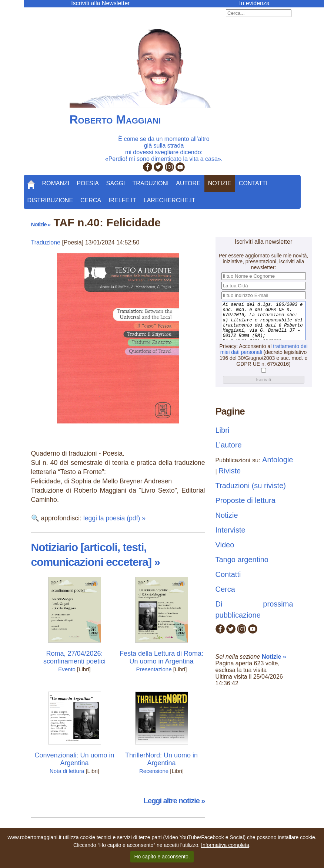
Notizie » (41, 224)
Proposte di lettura (245, 500)
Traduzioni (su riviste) (251, 486)
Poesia (88, 183)
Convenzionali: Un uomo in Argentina (74, 759)
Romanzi (56, 183)
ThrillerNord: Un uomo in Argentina (161, 759)
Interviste (231, 530)
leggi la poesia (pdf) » (114, 518)
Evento (67, 669)
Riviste (230, 471)
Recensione (154, 771)
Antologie (278, 460)
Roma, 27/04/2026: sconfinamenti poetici (74, 657)
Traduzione (46, 242)
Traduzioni (151, 183)
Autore (188, 183)
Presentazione (154, 669)
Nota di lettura (67, 771)
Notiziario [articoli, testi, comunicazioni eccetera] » (96, 555)
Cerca (91, 200)
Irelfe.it (122, 200)
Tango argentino (242, 560)
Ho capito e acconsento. (162, 857)
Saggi (116, 183)
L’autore (229, 445)
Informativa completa (225, 845)
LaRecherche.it (170, 200)
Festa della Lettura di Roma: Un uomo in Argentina (161, 657)
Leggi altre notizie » (174, 801)
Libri (223, 430)
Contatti (253, 183)
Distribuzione (50, 200)
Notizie (220, 183)
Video (225, 545)
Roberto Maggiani (115, 119)
